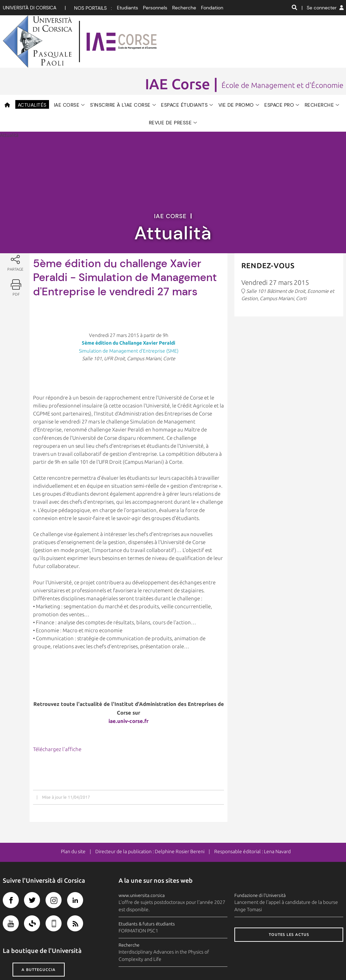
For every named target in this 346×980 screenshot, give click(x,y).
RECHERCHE (319, 59)
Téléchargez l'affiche (57, 703)
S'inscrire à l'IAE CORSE (120, 59)
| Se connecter (323, 8)
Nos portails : (93, 8)
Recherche (184, 8)
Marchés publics (327, 962)
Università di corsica (30, 8)
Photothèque (258, 962)
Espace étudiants (184, 59)
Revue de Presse (170, 76)
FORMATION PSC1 (138, 884)
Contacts (164, 962)
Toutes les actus (289, 888)
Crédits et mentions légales (32, 962)
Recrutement (291, 962)
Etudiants (127, 8)
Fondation (212, 8)
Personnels (155, 8)
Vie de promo (236, 59)
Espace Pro (279, 59)
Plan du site (73, 805)
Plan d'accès (191, 962)
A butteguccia (39, 923)
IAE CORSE (67, 59)
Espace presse (224, 962)
